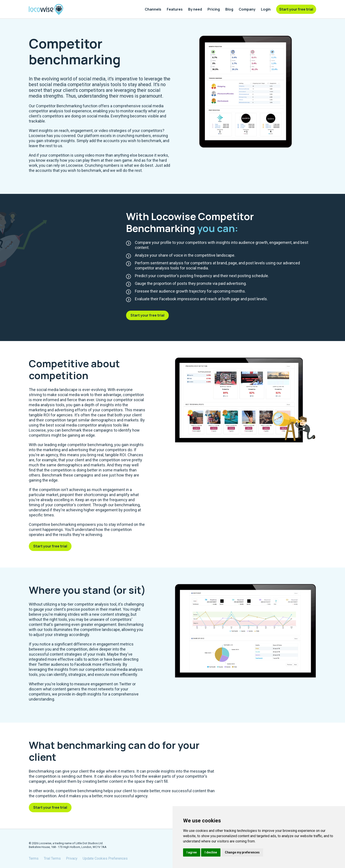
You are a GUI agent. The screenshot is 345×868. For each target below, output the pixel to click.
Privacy (72, 858)
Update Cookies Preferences (105, 858)
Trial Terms (52, 858)
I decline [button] (211, 852)
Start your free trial (147, 315)
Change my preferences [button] (242, 852)
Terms (34, 858)
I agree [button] (192, 852)
